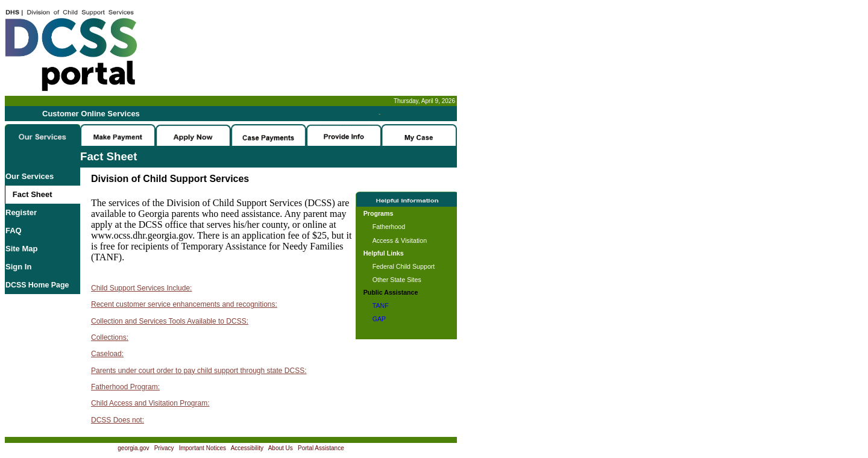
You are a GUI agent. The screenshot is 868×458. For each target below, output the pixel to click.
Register (21, 212)
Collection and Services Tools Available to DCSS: (170, 321)
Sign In (18, 267)
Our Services (30, 176)
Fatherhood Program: (125, 387)
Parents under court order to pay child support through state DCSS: (199, 371)
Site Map (21, 249)
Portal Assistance (321, 448)
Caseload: (107, 354)
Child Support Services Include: (141, 288)
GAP (379, 319)
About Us (281, 448)
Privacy (164, 448)
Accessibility (247, 448)
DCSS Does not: (118, 420)
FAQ (14, 231)
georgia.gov (133, 448)
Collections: (110, 337)
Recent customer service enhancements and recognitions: (184, 304)
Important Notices (203, 448)
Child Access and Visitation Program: (150, 403)
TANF (381, 306)
